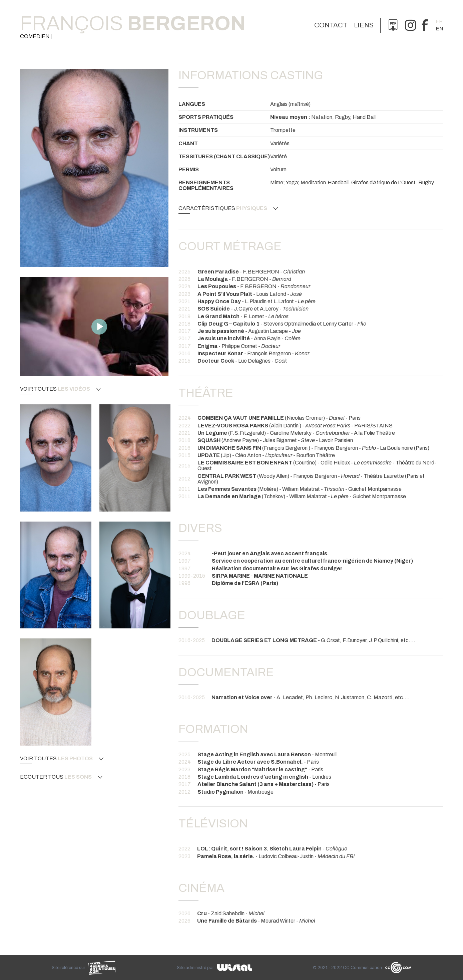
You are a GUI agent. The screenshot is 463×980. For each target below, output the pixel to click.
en (439, 29)
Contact (331, 25)
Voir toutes (60, 389)
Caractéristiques (228, 208)
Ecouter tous (61, 777)
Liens (364, 25)
